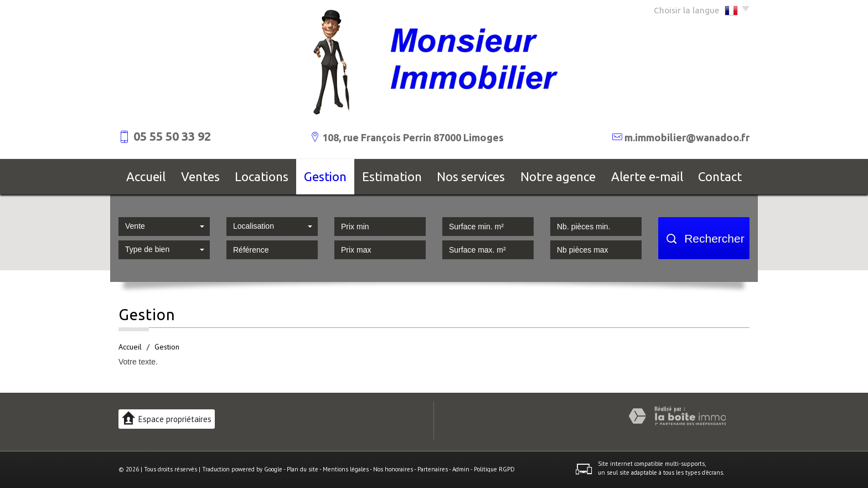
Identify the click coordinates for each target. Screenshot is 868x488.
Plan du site (303, 469)
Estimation (392, 176)
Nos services (471, 176)
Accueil (146, 176)
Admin (461, 469)
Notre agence (558, 176)
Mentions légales (346, 469)
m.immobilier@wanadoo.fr (687, 137)
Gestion (325, 176)
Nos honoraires (393, 469)
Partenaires (433, 469)
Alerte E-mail (647, 176)
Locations (262, 176)
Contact (720, 176)
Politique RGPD (494, 469)
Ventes (200, 176)
